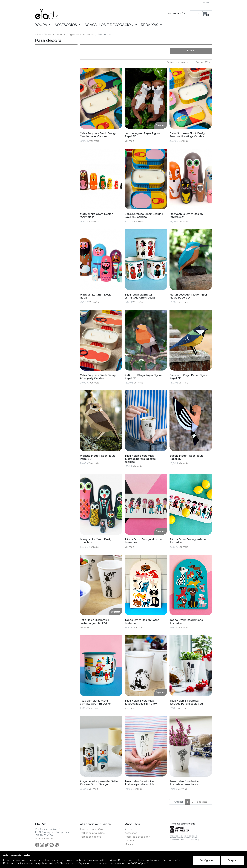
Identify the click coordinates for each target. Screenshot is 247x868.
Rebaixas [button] (150, 25)
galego (206, 2)
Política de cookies (90, 837)
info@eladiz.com (44, 839)
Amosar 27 (202, 62)
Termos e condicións (91, 829)
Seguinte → (204, 802)
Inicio (38, 35)
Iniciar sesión (176, 14)
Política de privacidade (92, 833)
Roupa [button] (41, 25)
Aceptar (233, 860)
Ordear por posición (178, 62)
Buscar (191, 51)
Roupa (129, 829)
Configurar (206, 860)
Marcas (129, 844)
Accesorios (131, 833)
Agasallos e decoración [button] (109, 25)
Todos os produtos (55, 35)
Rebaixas (130, 841)
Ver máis (94, 141)
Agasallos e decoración (81, 35)
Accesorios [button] (66, 25)
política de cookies (144, 860)
